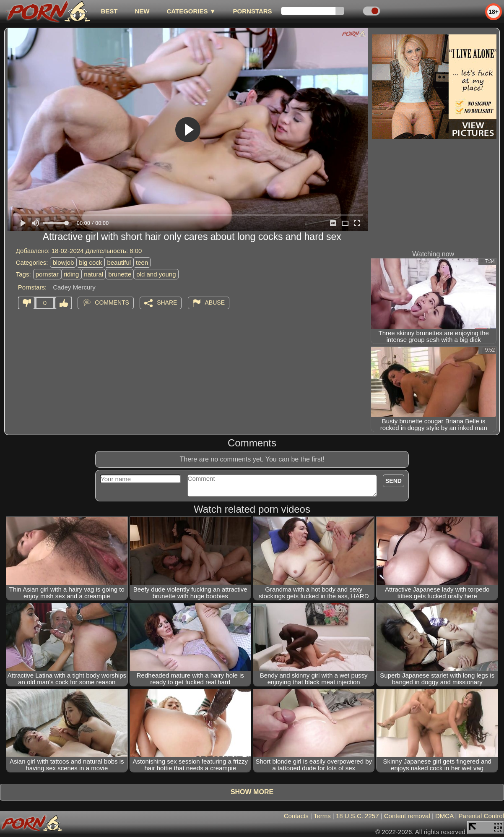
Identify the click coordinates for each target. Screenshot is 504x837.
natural (94, 274)
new (142, 11)
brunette (120, 274)
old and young (156, 274)
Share (167, 302)
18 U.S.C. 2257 (357, 816)
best (109, 11)
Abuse (215, 302)
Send (394, 481)
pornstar (47, 274)
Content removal (407, 816)
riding (71, 274)
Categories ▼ (191, 11)
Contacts (296, 816)
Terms (322, 816)
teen (142, 262)
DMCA (444, 816)
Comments (112, 302)
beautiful (119, 262)
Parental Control (481, 816)
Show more (252, 792)
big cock (90, 262)
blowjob (63, 262)
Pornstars (253, 11)
